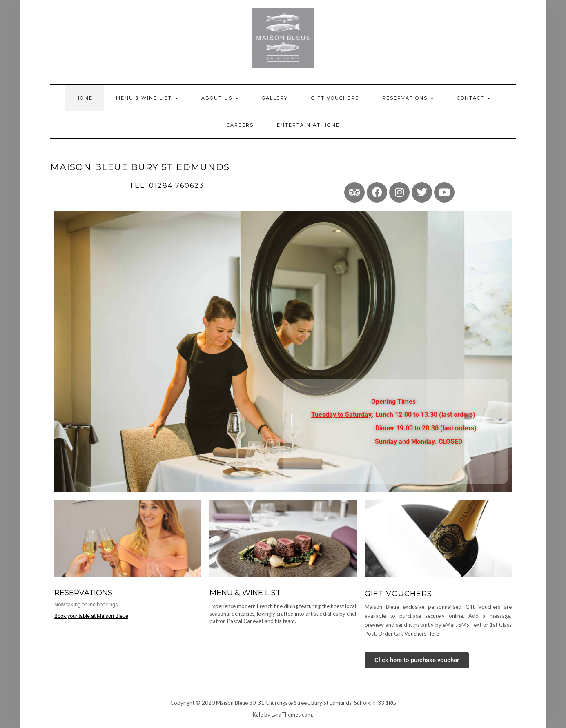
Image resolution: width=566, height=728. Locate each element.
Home (84, 98)
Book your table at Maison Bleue (91, 616)
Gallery (275, 98)
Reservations (408, 98)
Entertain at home (308, 125)
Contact (474, 98)
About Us (220, 98)
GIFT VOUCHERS (398, 594)
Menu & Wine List (147, 98)
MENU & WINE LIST (245, 593)
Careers (240, 125)
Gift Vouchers (335, 98)
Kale (258, 715)
